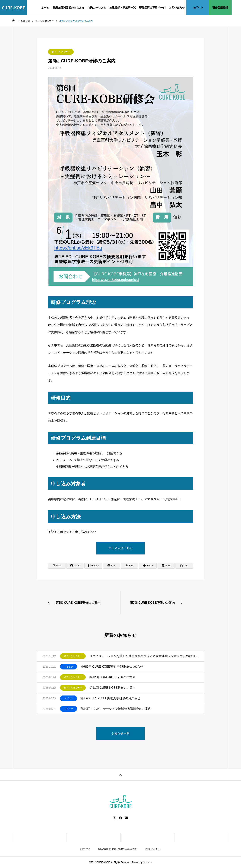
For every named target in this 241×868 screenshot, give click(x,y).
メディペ (147, 862)
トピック (69, 667)
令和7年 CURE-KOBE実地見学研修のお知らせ (112, 667)
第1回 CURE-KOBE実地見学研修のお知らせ (111, 698)
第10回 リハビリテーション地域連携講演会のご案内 (116, 709)
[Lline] (111, 566)
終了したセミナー (61, 52)
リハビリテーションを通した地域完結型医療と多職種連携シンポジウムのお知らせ (144, 656)
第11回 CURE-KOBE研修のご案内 (112, 688)
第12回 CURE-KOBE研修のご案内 (112, 677)
